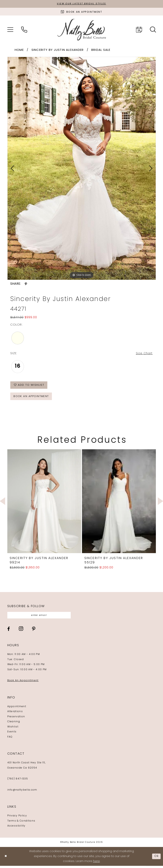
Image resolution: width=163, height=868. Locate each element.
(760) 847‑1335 (18, 781)
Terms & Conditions (21, 823)
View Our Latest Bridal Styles (82, 4)
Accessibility (16, 828)
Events (12, 734)
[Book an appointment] (82, 12)
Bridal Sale (101, 50)
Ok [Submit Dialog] (156, 858)
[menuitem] (10, 30)
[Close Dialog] (6, 858)
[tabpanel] (82, 169)
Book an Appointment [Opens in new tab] (32, 398)
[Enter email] (41, 617)
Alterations (15, 714)
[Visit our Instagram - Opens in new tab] (21, 631)
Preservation (16, 719)
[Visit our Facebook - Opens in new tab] (9, 631)
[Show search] (153, 30)
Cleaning (14, 724)
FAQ (10, 739)
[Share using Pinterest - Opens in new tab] (26, 284)
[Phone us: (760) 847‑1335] (24, 30)
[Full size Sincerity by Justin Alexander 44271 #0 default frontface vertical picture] (82, 169)
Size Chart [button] (144, 354)
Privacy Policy (17, 818)
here (96, 863)
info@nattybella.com (22, 792)
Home (19, 50)
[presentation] (44, 503)
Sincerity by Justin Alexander (58, 50)
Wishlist (13, 729)
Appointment (17, 709)
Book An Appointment (23, 683)
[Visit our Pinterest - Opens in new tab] (34, 631)
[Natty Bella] (82, 30)
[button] (10, 30)
